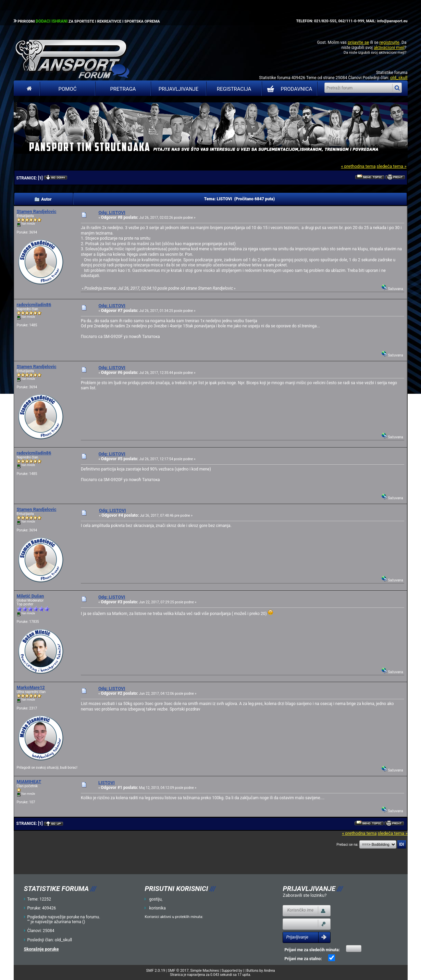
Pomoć (68, 89)
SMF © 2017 (178, 971)
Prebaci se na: (347, 845)
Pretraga (123, 89)
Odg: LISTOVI (112, 212)
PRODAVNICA (288, 89)
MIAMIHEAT (29, 782)
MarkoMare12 (31, 687)
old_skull (399, 78)
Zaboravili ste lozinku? (305, 895)
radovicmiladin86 (34, 305)
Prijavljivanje (178, 89)
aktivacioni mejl (389, 47)
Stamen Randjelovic (37, 211)
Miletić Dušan (30, 596)
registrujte (389, 42)
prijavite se (358, 42)
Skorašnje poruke (41, 949)
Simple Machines (205, 971)
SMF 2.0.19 (156, 971)
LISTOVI (107, 783)
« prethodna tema (358, 166)
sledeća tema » (391, 166)
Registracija (234, 89)
